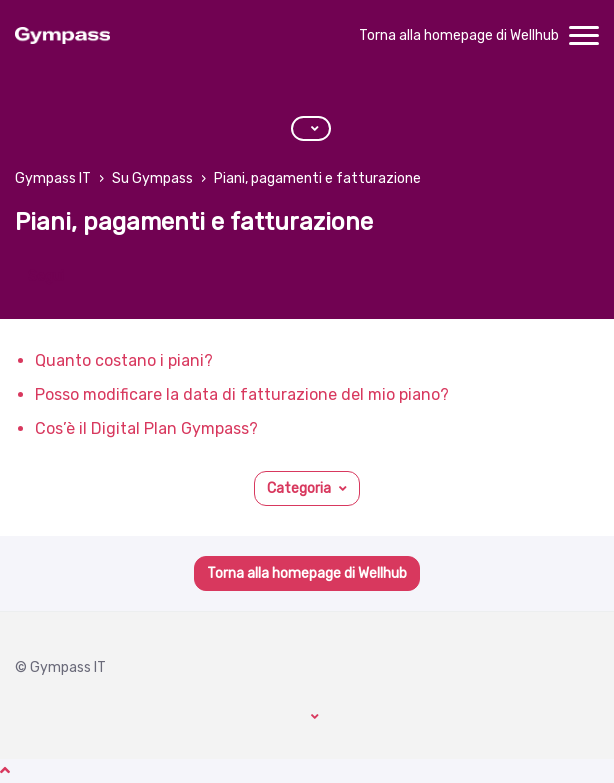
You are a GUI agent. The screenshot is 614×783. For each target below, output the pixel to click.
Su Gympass (152, 178)
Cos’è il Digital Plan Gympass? (146, 428)
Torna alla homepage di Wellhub (459, 35)
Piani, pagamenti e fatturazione (317, 178)
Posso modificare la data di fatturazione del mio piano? (242, 394)
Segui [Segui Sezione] (46, 276)
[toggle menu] (584, 36)
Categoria (299, 488)
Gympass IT (53, 178)
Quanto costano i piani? (124, 360)
